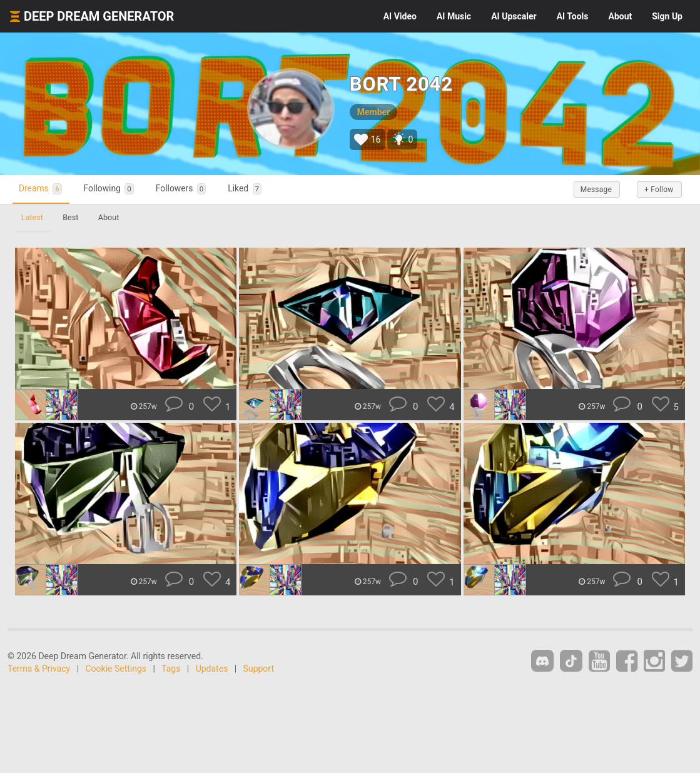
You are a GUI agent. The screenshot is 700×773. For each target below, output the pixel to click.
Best (75, 217)
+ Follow (655, 189)
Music (454, 16)
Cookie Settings (116, 669)
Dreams (44, 189)
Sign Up (667, 16)
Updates (212, 669)
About (620, 16)
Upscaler (514, 16)
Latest (33, 217)
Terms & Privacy (39, 669)
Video (400, 16)
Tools (573, 16)
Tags (171, 669)
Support (259, 669)
